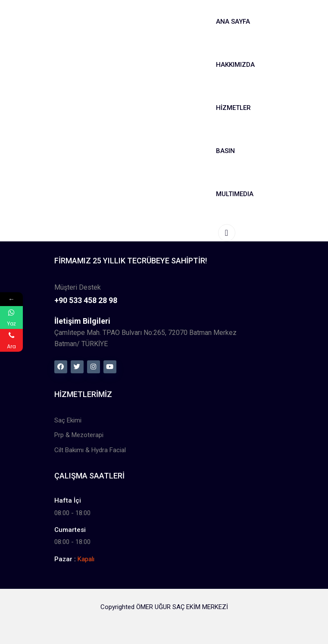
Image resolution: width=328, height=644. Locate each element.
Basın (225, 151)
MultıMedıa (235, 194)
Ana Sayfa (233, 22)
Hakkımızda (235, 65)
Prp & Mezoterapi (79, 435)
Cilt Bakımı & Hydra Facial (90, 450)
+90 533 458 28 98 (86, 300)
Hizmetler (233, 108)
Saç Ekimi (68, 420)
